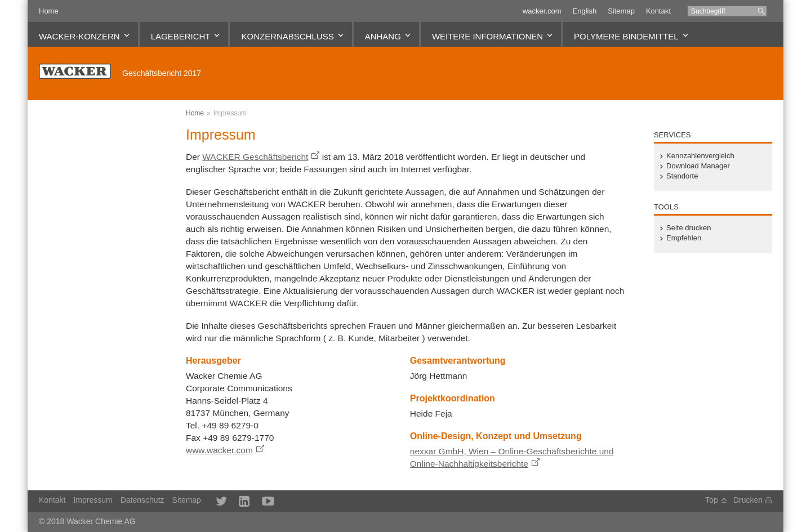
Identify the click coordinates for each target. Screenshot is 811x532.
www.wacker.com (219, 450)
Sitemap (621, 11)
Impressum (230, 113)
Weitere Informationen (487, 36)
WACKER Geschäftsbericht (255, 157)
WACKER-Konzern (79, 36)
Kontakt (658, 11)
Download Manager (698, 166)
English (585, 11)
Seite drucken (689, 228)
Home (49, 11)
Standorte (682, 176)
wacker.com (542, 11)
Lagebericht (181, 36)
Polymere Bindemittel (626, 36)
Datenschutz (142, 500)
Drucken (748, 500)
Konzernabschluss (287, 36)
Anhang (383, 36)
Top (712, 500)
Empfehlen (684, 238)
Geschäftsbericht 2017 (162, 73)
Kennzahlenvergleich (700, 156)
